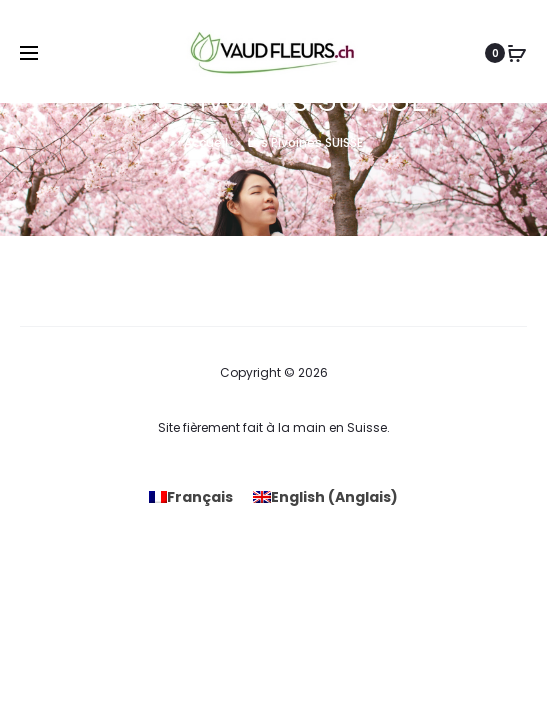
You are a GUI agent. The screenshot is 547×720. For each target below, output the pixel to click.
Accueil (206, 142)
